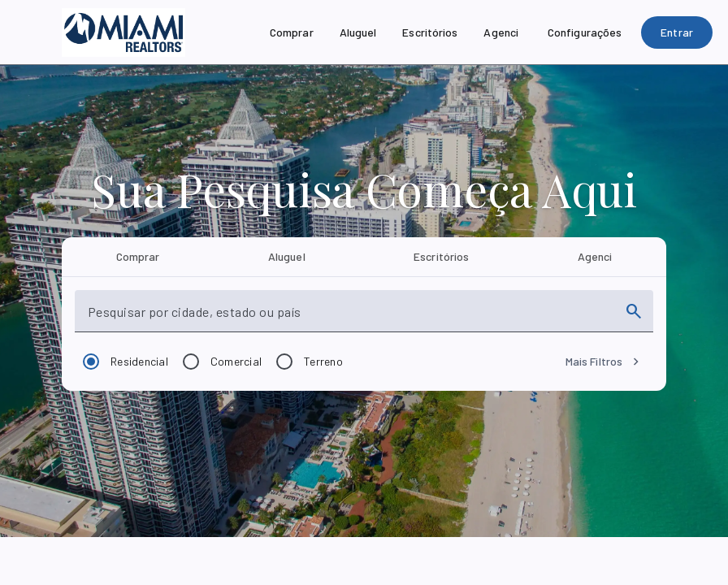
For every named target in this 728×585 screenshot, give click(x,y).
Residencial (139, 361)
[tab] (138, 257)
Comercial (236, 361)
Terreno (323, 361)
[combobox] (349, 318)
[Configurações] (585, 32)
